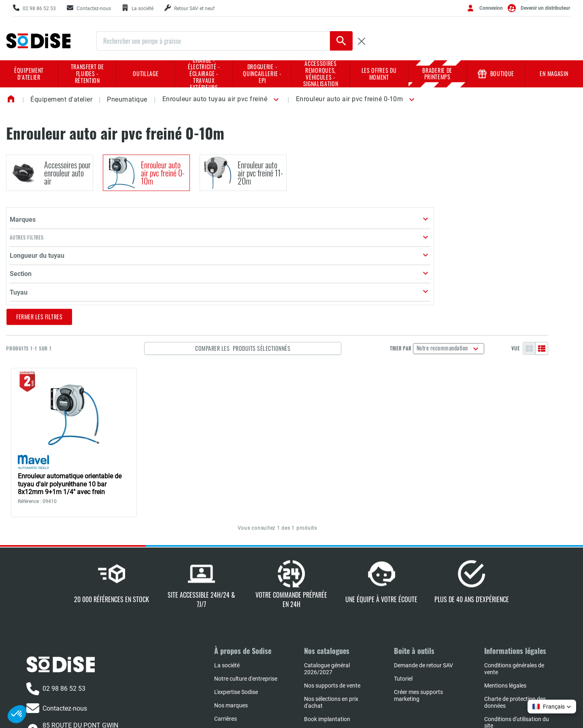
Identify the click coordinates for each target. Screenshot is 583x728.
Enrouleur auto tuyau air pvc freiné (215, 99)
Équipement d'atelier (29, 74)
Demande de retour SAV (423, 575)
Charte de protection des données (515, 612)
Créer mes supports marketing (418, 605)
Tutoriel (403, 588)
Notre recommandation (480, 249)
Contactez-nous (57, 618)
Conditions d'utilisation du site (517, 632)
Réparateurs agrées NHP (335, 642)
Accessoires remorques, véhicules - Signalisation (321, 74)
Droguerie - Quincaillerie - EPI (262, 73)
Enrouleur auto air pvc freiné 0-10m (350, 99)
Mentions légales (505, 595)
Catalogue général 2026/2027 (327, 578)
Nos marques (231, 615)
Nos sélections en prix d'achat (331, 612)
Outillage (146, 73)
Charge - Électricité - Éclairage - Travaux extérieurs (204, 74)
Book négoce (320, 655)
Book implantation (327, 628)
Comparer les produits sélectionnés (310, 250)
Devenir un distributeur (545, 8)
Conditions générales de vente (514, 578)
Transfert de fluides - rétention (87, 73)
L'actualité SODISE (237, 641)
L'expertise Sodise (236, 601)
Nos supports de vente (332, 595)
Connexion (491, 8)
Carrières (226, 628)
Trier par (437, 250)
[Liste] (570, 250)
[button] (274, 100)
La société (227, 575)
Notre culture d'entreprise (246, 588)
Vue (544, 250)
